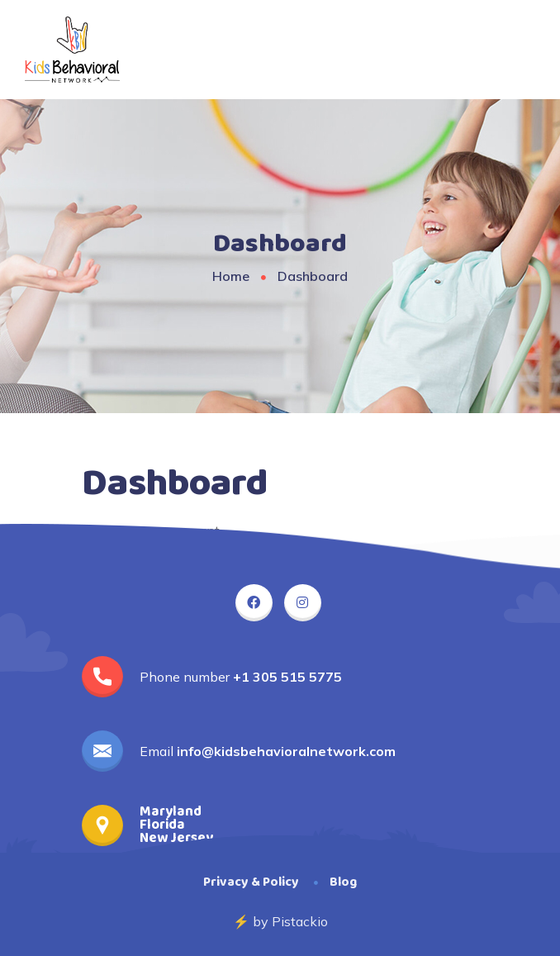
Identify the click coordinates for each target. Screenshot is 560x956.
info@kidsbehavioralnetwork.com (286, 751)
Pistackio (300, 921)
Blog (343, 882)
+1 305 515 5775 (287, 677)
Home (231, 276)
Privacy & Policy (251, 882)
